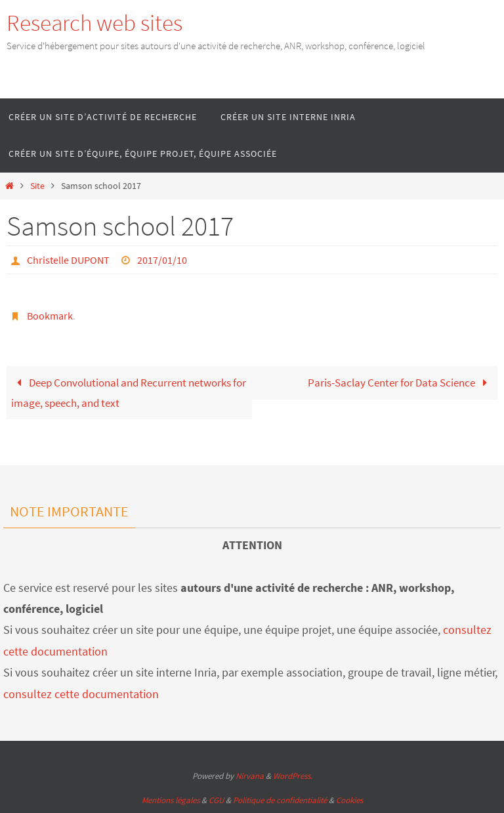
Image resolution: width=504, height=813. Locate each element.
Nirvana (250, 776)
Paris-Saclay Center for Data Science (400, 383)
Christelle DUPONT (68, 260)
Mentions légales (171, 800)
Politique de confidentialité (280, 800)
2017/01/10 (162, 260)
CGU (216, 800)
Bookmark (50, 316)
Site (37, 186)
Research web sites (94, 23)
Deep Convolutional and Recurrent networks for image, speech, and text (129, 393)
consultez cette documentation (81, 694)
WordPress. (293, 776)
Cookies (349, 800)
